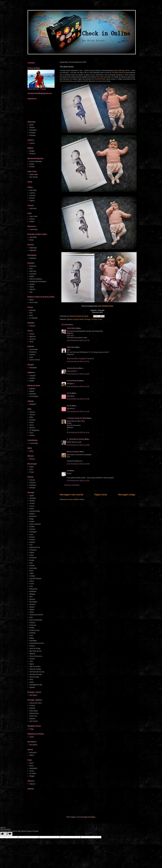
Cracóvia (32, 482)
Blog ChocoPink (72, 359)
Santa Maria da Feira (37, 643)
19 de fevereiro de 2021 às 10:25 (78, 386)
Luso (31, 586)
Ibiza (31, 269)
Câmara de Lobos (35, 703)
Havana (32, 219)
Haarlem (32, 355)
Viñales (32, 221)
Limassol (32, 195)
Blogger (93, 817)
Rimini (32, 422)
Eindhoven (33, 352)
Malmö (32, 755)
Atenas (32, 334)
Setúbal (32, 646)
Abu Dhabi (33, 237)
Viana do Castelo (35, 669)
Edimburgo (33, 248)
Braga (31, 519)
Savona (32, 428)
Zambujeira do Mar (36, 685)
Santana (32, 719)
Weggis (32, 776)
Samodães (33, 641)
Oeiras (32, 612)
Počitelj (32, 167)
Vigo (31, 292)
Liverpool (33, 376)
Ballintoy (32, 389)
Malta (31, 451)
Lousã (31, 584)
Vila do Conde (34, 677)
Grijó (31, 563)
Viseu (31, 679)
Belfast (32, 391)
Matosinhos (33, 589)
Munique (32, 135)
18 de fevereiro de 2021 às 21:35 (78, 340)
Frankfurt (32, 133)
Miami (31, 300)
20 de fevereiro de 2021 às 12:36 (78, 399)
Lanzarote (33, 274)
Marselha (33, 310)
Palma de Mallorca (36, 279)
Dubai (31, 240)
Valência (32, 289)
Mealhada (33, 591)
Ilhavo (31, 571)
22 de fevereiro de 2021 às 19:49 (78, 464)
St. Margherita (34, 430)
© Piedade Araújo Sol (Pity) (77, 418)
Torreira (32, 659)
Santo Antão (34, 174)
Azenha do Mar (35, 511)
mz (68, 471)
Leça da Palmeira (35, 578)
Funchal (32, 706)
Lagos (31, 573)
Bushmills (33, 394)
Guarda (32, 566)
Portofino (32, 420)
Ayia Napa (33, 190)
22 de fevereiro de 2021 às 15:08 (78, 445)
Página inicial (101, 495)
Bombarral (33, 516)
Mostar (32, 164)
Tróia (31, 661)
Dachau (32, 127)
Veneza (32, 435)
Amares (32, 503)
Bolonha (32, 412)
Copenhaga (33, 229)
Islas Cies (33, 271)
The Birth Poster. (100, 79)
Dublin (32, 737)
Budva (32, 467)
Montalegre (33, 602)
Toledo (32, 287)
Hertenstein (33, 768)
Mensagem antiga (127, 495)
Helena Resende (73, 381)
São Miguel (33, 695)
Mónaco (32, 459)
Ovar (31, 617)
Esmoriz (32, 540)
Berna (31, 766)
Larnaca (32, 193)
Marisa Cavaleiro (73, 452)
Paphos (32, 201)
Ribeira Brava (34, 713)
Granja (32, 560)
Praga (31, 729)
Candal (32, 521)
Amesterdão (34, 349)
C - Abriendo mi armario (76, 439)
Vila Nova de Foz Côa (37, 672)
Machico (32, 708)
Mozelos (32, 604)
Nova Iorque (34, 302)
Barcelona (33, 266)
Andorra (32, 143)
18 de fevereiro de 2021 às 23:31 (78, 361)
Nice (31, 313)
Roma (31, 425)
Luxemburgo (34, 443)
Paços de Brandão (36, 620)
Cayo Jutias (33, 216)
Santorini (32, 339)
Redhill (32, 381)
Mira (31, 597)
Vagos (32, 664)
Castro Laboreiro (35, 524)
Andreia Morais (72, 368)
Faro (31, 545)
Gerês (31, 555)
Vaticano (32, 784)
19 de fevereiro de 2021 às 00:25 (78, 374)
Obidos (32, 609)
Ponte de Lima (34, 630)
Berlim (32, 125)
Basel (31, 763)
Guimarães (33, 568)
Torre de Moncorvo (36, 656)
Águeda (32, 687)
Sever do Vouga (35, 648)
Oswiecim (33, 485)
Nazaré (32, 607)
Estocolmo (33, 753)
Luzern (32, 771)
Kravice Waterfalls (36, 161)
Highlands (33, 250)
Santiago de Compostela (38, 281)
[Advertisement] (72, 803)
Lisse (31, 357)
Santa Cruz (33, 716)
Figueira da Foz (35, 547)
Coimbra (32, 529)
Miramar (32, 599)
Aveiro (32, 509)
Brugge (32, 151)
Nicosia (32, 198)
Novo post (70, 335)
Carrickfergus (34, 396)
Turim (31, 433)
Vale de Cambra (35, 666)
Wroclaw (32, 488)
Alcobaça (33, 498)
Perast (32, 472)
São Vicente (34, 177)
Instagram (82, 359)
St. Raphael (33, 318)
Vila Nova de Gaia (36, 674)
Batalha (32, 514)
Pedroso (32, 623)
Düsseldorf (33, 130)
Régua (32, 638)
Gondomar (33, 558)
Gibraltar (32, 326)
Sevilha (32, 284)
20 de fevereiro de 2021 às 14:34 (78, 432)
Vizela (31, 682)
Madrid (32, 276)
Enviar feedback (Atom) (76, 499)
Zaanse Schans (35, 360)
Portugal (88, 319)
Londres (32, 378)
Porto (31, 635)
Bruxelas (32, 154)
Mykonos (32, 336)
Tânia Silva (71, 347)
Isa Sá (69, 393)
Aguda (32, 496)
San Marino (33, 745)
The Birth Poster (117, 73)
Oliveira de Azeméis (36, 615)
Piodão (32, 628)
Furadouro (33, 550)
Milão (31, 417)
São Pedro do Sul (35, 651)
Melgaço (32, 594)
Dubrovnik (33, 208)
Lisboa (32, 581)
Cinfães (32, 527)
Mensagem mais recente (72, 495)
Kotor (31, 469)
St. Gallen (33, 773)
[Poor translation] (9, 834)
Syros (31, 342)
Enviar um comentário (72, 485)
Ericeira (32, 537)
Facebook (90, 359)
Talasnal (32, 654)
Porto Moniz (33, 711)
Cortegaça (33, 532)
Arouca (32, 506)
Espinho (70, 319)
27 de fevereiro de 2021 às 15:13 (78, 481)
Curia (31, 534)
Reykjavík (33, 404)
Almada (32, 501)
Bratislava (33, 258)
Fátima (32, 552)
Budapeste (33, 368)
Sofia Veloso (72, 328)
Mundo (82, 319)
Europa (76, 319)
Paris (31, 315)
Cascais (32, 480)
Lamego (32, 576)
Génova (32, 415)
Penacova (33, 625)
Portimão (32, 633)
